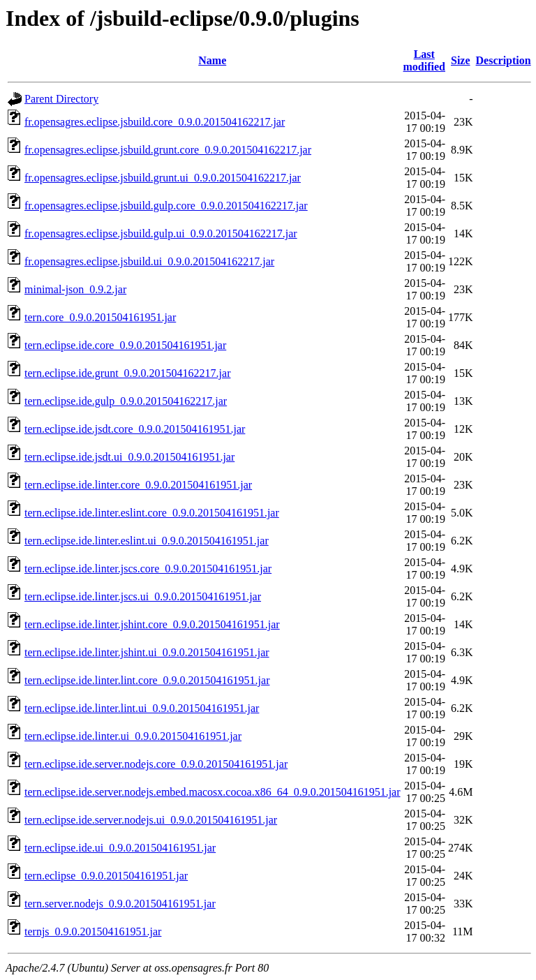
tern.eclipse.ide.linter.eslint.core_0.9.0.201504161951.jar (152, 513)
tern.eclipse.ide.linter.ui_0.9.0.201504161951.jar (133, 736)
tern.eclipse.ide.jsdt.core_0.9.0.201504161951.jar (135, 429)
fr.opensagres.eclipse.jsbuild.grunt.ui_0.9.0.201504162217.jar (163, 178)
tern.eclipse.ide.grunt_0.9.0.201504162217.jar (128, 373)
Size (461, 60)
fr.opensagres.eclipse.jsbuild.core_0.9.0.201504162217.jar (155, 122)
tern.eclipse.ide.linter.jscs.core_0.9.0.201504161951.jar (148, 569)
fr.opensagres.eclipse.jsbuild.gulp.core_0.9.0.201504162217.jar (166, 206)
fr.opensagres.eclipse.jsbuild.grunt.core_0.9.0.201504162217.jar (168, 150)
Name (212, 60)
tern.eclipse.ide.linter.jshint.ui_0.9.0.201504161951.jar (147, 652)
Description (504, 60)
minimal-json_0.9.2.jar (75, 289)
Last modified (424, 60)
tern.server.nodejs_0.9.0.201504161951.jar (120, 904)
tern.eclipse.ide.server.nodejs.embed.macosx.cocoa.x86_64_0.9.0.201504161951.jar (213, 792)
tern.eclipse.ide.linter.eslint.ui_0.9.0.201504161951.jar (147, 541)
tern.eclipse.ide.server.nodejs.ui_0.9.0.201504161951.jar (151, 820)
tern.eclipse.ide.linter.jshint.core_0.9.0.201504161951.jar (152, 624)
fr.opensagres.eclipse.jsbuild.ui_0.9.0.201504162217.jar (149, 261)
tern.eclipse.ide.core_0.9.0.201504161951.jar (125, 345)
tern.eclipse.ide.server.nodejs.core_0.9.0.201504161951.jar (156, 764)
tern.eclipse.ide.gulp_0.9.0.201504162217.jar (126, 401)
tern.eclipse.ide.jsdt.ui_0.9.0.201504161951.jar (129, 457)
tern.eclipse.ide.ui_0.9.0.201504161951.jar (120, 848)
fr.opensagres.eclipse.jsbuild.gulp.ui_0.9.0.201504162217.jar (161, 233)
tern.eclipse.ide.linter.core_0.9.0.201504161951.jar (138, 485)
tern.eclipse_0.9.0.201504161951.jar (106, 876)
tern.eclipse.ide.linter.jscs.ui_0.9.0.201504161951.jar (143, 596)
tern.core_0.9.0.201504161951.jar (100, 317)
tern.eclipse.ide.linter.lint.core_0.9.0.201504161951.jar (147, 680)
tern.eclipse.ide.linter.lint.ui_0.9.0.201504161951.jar (142, 708)
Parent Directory (61, 99)
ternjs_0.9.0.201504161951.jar (93, 931)
